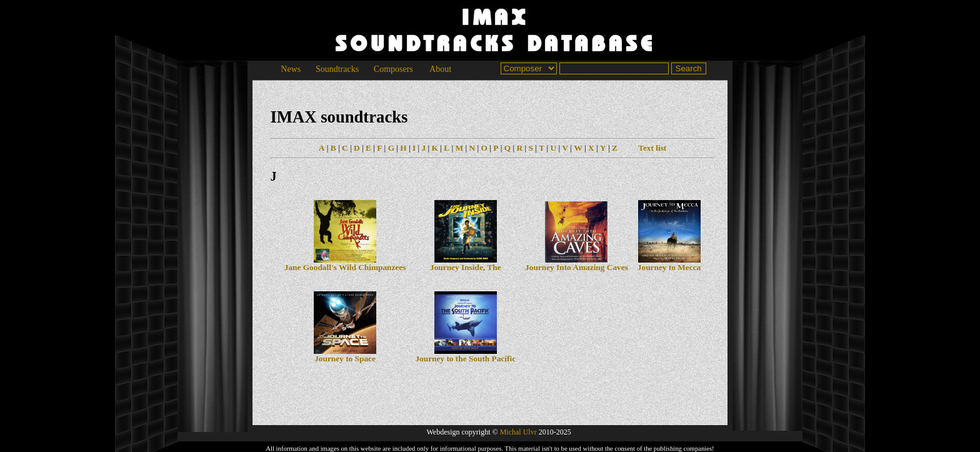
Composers (393, 69)
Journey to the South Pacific (465, 355)
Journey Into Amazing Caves (577, 264)
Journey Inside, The (465, 264)
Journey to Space (345, 355)
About (440, 69)
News (291, 69)
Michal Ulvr (518, 432)
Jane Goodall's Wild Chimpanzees (345, 264)
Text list (652, 148)
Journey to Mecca (669, 264)
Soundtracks (337, 69)
